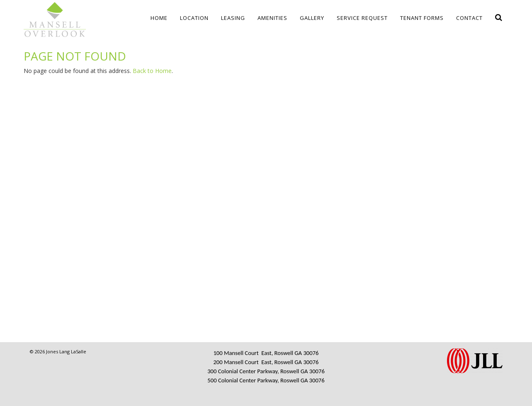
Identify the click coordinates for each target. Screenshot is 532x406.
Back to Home (152, 71)
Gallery (312, 18)
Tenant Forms (422, 18)
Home (159, 18)
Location (194, 18)
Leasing (233, 18)
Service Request (362, 18)
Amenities (272, 18)
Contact (469, 18)
